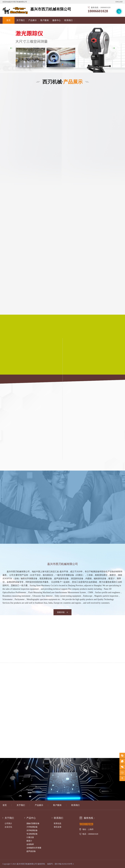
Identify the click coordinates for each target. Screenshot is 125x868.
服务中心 (57, 20)
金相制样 (30, 844)
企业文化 (8, 827)
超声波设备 (31, 851)
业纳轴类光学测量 (34, 848)
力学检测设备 (32, 827)
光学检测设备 (32, 830)
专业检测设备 (32, 834)
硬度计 (29, 841)
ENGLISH (119, 2)
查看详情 (63, 612)
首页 (8, 20)
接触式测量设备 (33, 823)
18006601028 (98, 11)
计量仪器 (30, 837)
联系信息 (58, 823)
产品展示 (32, 20)
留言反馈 (58, 827)
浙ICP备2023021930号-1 (64, 864)
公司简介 (8, 823)
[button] (114, 48)
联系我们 (68, 20)
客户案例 (44, 20)
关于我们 (21, 20)
